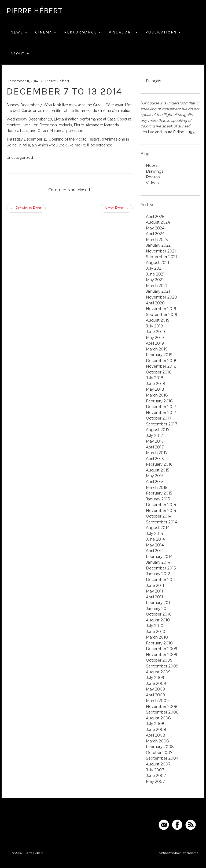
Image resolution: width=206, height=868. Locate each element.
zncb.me (192, 853)
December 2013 (161, 568)
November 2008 (162, 707)
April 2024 (155, 234)
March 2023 (157, 240)
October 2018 (159, 372)
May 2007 (155, 782)
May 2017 (155, 441)
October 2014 (159, 516)
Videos (152, 183)
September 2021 (161, 257)
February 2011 (159, 603)
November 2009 (162, 655)
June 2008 (156, 730)
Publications (163, 32)
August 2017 (158, 430)
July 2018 (155, 378)
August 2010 (158, 620)
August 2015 (157, 470)
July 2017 (154, 436)
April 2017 (155, 447)
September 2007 (162, 758)
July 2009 (155, 678)
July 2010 (155, 626)
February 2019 (159, 355)
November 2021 (161, 251)
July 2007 (155, 770)
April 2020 (155, 303)
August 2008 (158, 718)
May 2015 (155, 476)
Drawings (155, 171)
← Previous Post (26, 208)
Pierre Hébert (34, 11)
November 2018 (161, 366)
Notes (152, 165)
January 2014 (158, 562)
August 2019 (158, 320)
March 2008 (157, 741)
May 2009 (155, 689)
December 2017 (161, 407)
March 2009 (157, 701)
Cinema (46, 32)
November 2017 (161, 413)
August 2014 (158, 528)
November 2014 (161, 511)
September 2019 (162, 315)
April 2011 (154, 597)
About (20, 54)
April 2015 (155, 482)
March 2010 (157, 637)
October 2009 (159, 660)
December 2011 (161, 580)
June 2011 (155, 586)
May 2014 (155, 545)
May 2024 (155, 228)
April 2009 (155, 695)
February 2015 (159, 493)
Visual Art (123, 32)
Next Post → (117, 208)
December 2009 (162, 649)
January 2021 (158, 291)
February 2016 (159, 464)
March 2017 (157, 453)
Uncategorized (20, 157)
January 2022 (158, 245)
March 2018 (157, 395)
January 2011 (158, 609)
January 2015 (158, 499)
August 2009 (158, 672)
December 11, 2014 (22, 81)
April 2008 (156, 735)
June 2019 (155, 332)
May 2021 (155, 280)
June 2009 (156, 684)
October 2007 (159, 753)
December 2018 (161, 361)
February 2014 (159, 557)
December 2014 (161, 505)
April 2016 (155, 459)
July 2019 (154, 326)
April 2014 (155, 551)
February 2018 (159, 401)
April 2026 (155, 217)
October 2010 (159, 614)
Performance (82, 32)
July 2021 (154, 268)
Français (153, 81)
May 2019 (155, 338)
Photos (153, 177)
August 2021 (158, 263)
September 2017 (162, 424)
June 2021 (155, 274)
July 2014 (154, 534)
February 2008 (160, 747)
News (19, 32)
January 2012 (158, 574)
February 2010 (159, 643)
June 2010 (156, 632)
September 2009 (162, 666)
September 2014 (162, 522)
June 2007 (156, 776)
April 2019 (155, 343)
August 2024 (158, 222)
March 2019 (157, 349)
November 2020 (161, 297)
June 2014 (155, 539)
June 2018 (156, 384)
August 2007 (158, 764)
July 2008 (155, 724)
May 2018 (155, 389)
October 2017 (159, 418)
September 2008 (162, 712)
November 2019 (161, 309)
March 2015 (157, 488)
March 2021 (157, 286)
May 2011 (154, 591)
